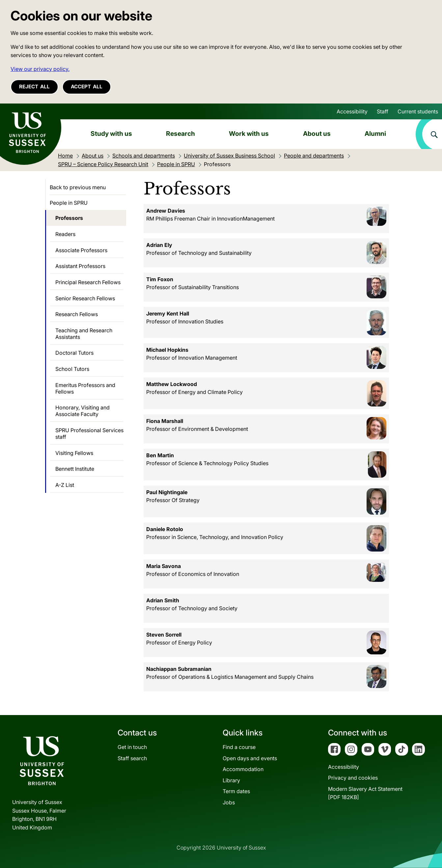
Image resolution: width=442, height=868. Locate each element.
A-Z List (65, 485)
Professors (69, 218)
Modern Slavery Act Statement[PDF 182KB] (365, 793)
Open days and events (250, 758)
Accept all (87, 87)
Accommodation (243, 769)
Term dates (236, 791)
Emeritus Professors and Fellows (85, 388)
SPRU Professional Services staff (89, 434)
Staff (383, 111)
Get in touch (132, 747)
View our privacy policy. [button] (40, 69)
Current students (418, 111)
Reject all (34, 87)
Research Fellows (77, 314)
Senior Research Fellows (85, 298)
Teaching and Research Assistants (84, 334)
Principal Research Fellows (88, 282)
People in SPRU (69, 203)
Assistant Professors (80, 266)
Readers (65, 234)
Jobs (229, 802)
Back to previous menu (78, 187)
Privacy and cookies (353, 778)
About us (317, 134)
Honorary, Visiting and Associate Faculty (83, 411)
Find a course (239, 747)
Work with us (249, 134)
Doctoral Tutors (74, 353)
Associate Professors (81, 250)
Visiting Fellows (74, 453)
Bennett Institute (75, 469)
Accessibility (352, 111)
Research (180, 134)
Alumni (375, 134)
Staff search (132, 758)
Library (231, 780)
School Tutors (72, 369)
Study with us (111, 134)
